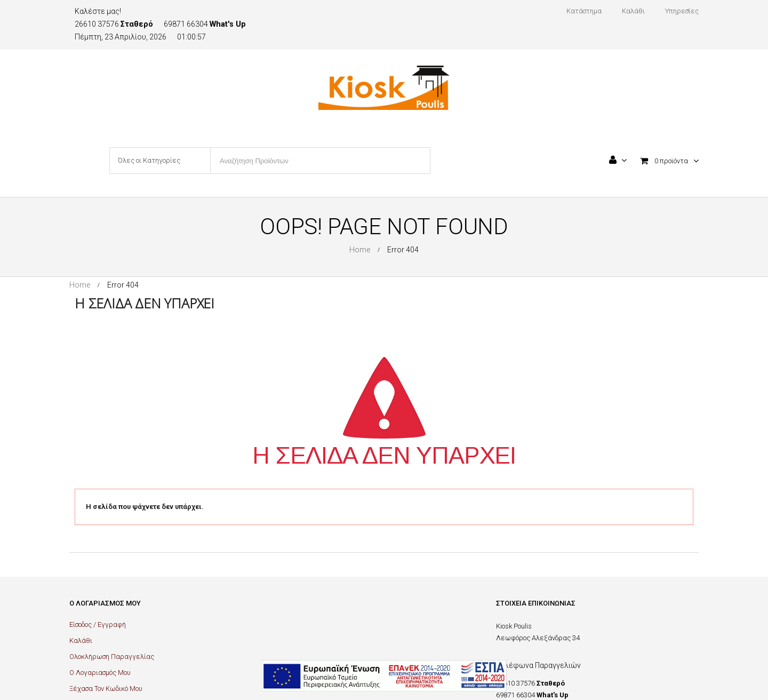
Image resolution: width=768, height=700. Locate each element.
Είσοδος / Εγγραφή (98, 625)
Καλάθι (81, 641)
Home (360, 250)
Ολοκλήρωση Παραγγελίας (112, 657)
